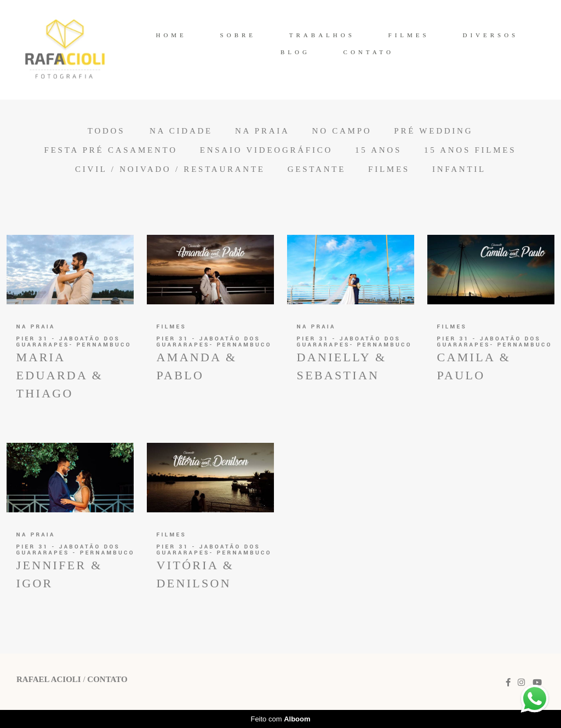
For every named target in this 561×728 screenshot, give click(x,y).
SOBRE (238, 35)
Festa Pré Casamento (111, 150)
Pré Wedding (433, 131)
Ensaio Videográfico (266, 150)
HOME (171, 35)
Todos (106, 131)
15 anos (378, 150)
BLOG (295, 52)
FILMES (409, 35)
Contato (107, 680)
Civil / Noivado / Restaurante (170, 169)
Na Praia (262, 131)
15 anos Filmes (470, 150)
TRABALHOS (322, 35)
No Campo (342, 131)
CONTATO (369, 52)
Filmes (389, 169)
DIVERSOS (490, 35)
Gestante (317, 169)
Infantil (459, 169)
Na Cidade (181, 131)
